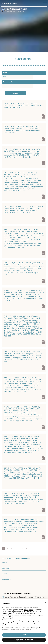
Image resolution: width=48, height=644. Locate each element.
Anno (5, 73)
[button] (45, 602)
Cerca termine (8, 82)
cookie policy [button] (10, 618)
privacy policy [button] (29, 610)
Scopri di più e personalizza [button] (24, 640)
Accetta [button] (24, 635)
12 (23, 549)
